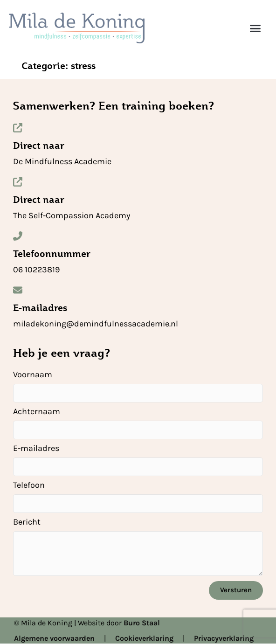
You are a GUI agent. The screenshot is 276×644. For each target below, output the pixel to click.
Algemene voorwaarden (54, 638)
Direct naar (39, 145)
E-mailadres (40, 308)
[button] (255, 28)
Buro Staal (142, 623)
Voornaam (33, 375)
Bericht (27, 522)
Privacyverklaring (224, 638)
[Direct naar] (18, 128)
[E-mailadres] (18, 290)
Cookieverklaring (144, 638)
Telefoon (29, 485)
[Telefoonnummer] (18, 236)
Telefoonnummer (52, 254)
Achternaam (37, 412)
